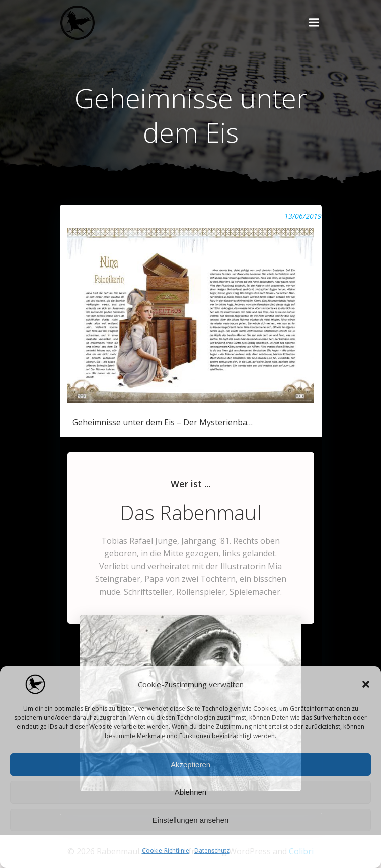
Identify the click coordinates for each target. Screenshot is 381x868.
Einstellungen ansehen (191, 820)
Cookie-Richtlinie (166, 851)
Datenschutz (212, 851)
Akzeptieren (190, 764)
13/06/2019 (303, 216)
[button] (366, 684)
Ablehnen (190, 792)
